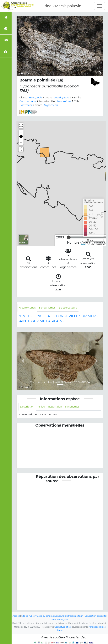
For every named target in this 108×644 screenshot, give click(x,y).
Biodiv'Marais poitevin (62, 6)
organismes (47, 308)
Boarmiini (26, 105)
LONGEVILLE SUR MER (76, 316)
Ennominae (64, 101)
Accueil (16, 616)
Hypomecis (51, 105)
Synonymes (72, 407)
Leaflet (83, 244)
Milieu (41, 407)
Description (27, 407)
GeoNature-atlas (62, 627)
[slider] (69, 237)
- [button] (21, 142)
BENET (24, 316)
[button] (21, 137)
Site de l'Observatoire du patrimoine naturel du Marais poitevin (52, 616)
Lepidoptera (61, 98)
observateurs (68, 308)
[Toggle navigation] (100, 6)
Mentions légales (60, 620)
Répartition (55, 407)
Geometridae (28, 101)
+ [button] (21, 132)
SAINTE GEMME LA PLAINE (41, 321)
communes (27, 308)
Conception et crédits (95, 616)
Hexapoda (36, 98)
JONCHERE (43, 316)
